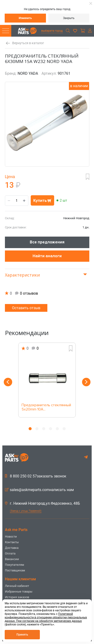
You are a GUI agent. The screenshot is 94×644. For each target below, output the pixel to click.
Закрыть (69, 18)
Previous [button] (8, 382)
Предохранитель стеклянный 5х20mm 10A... (46, 407)
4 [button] (51, 429)
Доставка (12, 548)
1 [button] (30, 429)
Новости (11, 537)
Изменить (25, 18)
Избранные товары (19, 591)
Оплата (10, 553)
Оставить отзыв (26, 308)
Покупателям (15, 565)
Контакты (12, 542)
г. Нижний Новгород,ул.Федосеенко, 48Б (42, 503)
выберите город (52, 31)
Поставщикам (15, 570)
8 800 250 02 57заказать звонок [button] (36, 476)
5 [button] (57, 429)
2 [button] (37, 429)
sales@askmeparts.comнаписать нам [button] (39, 490)
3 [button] (44, 429)
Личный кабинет (17, 586)
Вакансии (12, 559)
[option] (47, 380)
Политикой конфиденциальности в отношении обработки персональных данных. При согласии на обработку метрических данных (46, 617)
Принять (22, 635)
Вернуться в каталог (28, 43)
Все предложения (47, 242)
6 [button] (64, 429)
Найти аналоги (47, 256)
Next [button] (86, 382)
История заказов (17, 597)
